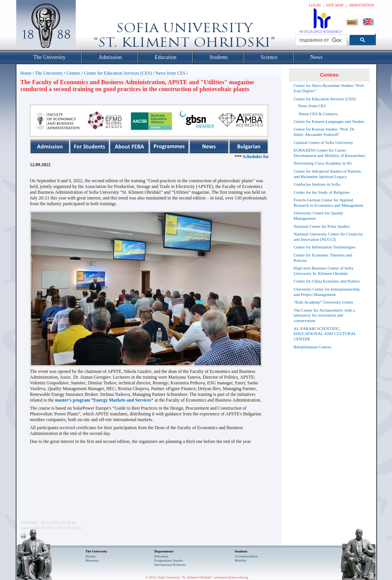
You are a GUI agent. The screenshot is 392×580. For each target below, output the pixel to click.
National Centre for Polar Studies (322, 226)
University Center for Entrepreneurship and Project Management (327, 292)
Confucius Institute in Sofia (317, 184)
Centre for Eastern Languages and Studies (329, 121)
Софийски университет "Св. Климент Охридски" (89, 27)
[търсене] (320, 40)
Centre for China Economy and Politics (327, 281)
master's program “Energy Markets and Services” (104, 400)
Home (26, 73)
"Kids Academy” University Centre (323, 302)
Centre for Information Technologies (324, 247)
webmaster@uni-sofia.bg (231, 577)
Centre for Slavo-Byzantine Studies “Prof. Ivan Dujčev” (329, 88)
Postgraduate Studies (169, 560)
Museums (92, 560)
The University (49, 73)
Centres (73, 73)
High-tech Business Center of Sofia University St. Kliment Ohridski (323, 271)
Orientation (361, 5)
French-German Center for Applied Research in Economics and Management (328, 203)
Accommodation (246, 556)
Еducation (161, 556)
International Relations (170, 565)
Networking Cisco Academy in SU (323, 163)
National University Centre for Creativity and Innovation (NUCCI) (328, 237)
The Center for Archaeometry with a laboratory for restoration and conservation (324, 315)
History (91, 556)
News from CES (171, 73)
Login (315, 5)
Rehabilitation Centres (313, 347)
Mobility (241, 560)
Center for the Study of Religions (322, 192)
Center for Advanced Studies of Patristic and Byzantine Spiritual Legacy (328, 174)
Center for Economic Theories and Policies (323, 258)
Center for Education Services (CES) (118, 73)
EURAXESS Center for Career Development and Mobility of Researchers (329, 153)
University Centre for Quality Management (318, 216)
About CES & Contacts (318, 114)
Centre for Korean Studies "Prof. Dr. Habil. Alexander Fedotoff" (324, 132)
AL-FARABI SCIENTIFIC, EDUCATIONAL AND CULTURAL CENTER (325, 334)
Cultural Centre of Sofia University (323, 142)
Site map (335, 5)
